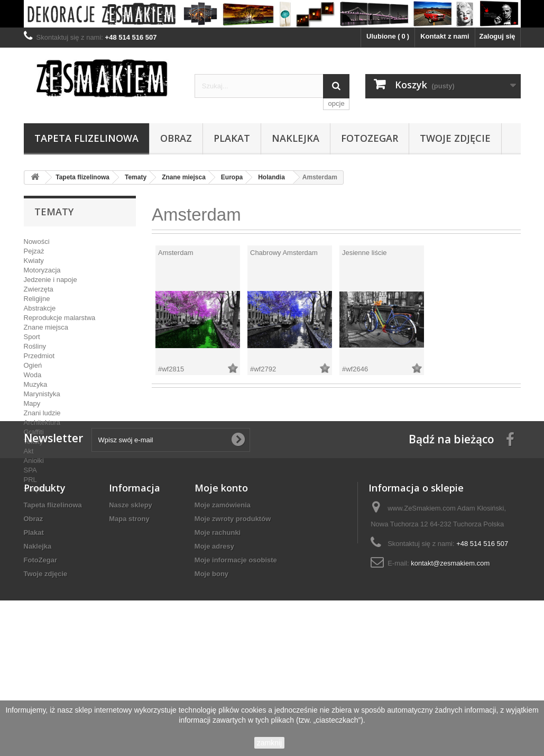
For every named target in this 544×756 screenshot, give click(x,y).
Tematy (136, 177)
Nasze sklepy (131, 620)
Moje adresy (214, 662)
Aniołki (34, 461)
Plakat (232, 138)
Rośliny (35, 346)
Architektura (42, 422)
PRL (30, 480)
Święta (34, 489)
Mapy (32, 403)
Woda (33, 375)
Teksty (34, 441)
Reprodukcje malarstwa (60, 318)
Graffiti (34, 432)
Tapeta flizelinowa (86, 138)
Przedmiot (39, 356)
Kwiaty (34, 261)
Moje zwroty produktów (233, 634)
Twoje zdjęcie (455, 138)
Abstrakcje (40, 308)
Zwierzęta (39, 289)
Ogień (33, 365)
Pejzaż (34, 251)
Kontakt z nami (445, 36)
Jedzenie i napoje (50, 280)
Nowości (37, 242)
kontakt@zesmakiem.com (450, 678)
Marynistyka (42, 394)
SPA (30, 470)
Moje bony (211, 689)
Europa (232, 177)
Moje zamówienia (223, 620)
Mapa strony (129, 634)
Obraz (176, 138)
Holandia (271, 177)
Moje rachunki (218, 648)
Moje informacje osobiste (236, 675)
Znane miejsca (184, 177)
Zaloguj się (497, 36)
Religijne (37, 299)
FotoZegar (370, 138)
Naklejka (296, 138)
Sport (32, 337)
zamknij (269, 743)
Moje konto (221, 603)
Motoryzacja (42, 270)
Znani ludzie (42, 413)
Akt (29, 451)
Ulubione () (388, 36)
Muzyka (36, 384)
